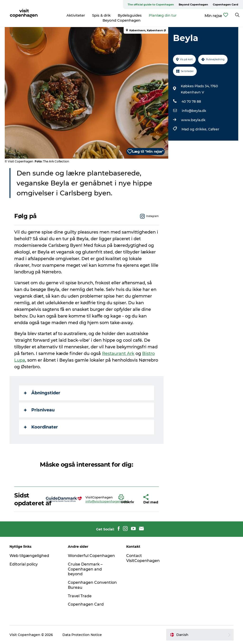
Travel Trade (80, 596)
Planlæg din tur (163, 15)
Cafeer (214, 129)
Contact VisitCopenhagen (143, 558)
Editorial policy (24, 564)
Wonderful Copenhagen (91, 556)
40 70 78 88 (191, 101)
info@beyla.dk (194, 111)
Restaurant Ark (118, 354)
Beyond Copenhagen (193, 5)
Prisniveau (39, 410)
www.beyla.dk (193, 120)
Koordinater (41, 427)
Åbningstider (42, 393)
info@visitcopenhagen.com (107, 501)
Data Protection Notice (82, 635)
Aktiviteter (76, 15)
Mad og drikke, (195, 129)
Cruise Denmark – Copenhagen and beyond (85, 569)
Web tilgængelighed (29, 556)
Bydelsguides (130, 15)
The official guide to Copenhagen (151, 5)
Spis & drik (101, 15)
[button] (127, 499)
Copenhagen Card (226, 5)
